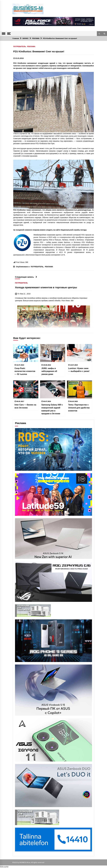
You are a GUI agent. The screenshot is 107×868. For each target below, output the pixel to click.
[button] (99, 34)
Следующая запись (26, 277)
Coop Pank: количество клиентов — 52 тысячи (25, 371)
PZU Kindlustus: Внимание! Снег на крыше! (39, 51)
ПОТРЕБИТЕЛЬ (20, 46)
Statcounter (4, 867)
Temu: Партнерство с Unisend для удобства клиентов (79, 408)
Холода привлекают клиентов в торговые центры (46, 287)
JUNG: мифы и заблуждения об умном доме (49, 371)
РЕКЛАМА (31, 46)
